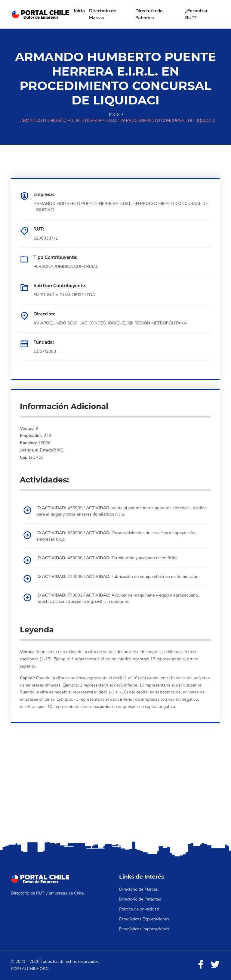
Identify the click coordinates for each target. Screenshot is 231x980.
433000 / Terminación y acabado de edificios (107, 558)
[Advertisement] (115, 792)
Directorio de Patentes (149, 14)
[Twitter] (215, 965)
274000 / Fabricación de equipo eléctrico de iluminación (117, 577)
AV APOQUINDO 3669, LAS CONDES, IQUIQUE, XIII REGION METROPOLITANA (110, 323)
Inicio (79, 11)
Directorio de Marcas (103, 14)
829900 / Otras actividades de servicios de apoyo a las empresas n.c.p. (116, 536)
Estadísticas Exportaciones (144, 919)
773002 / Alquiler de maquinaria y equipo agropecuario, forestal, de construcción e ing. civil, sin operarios (118, 598)
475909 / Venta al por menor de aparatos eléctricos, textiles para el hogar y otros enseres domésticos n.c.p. (122, 511)
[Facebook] (201, 965)
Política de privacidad (139, 909)
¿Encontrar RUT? (197, 14)
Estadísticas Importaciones (144, 929)
